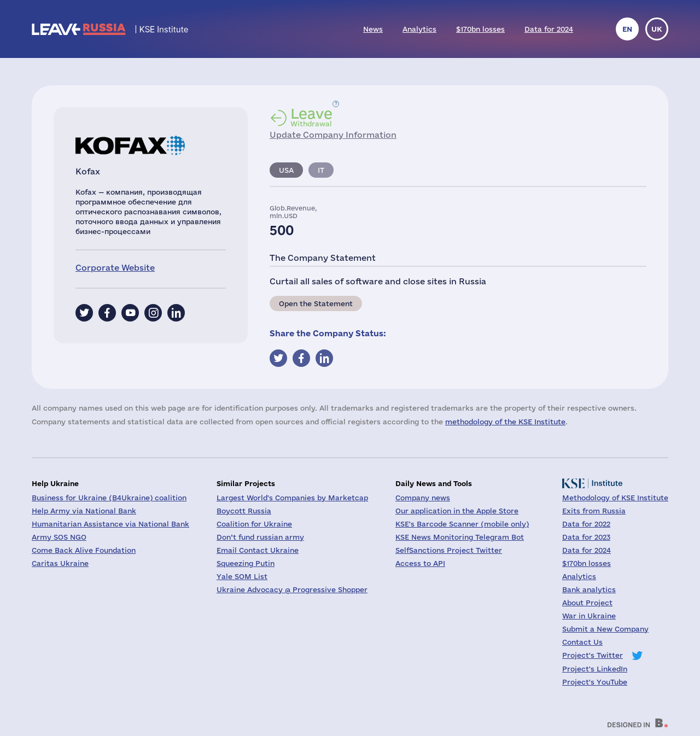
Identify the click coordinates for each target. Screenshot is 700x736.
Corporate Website (115, 268)
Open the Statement (316, 303)
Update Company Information (333, 135)
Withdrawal (311, 117)
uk (657, 29)
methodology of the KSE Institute (505, 422)
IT (321, 170)
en (627, 29)
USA (286, 170)
